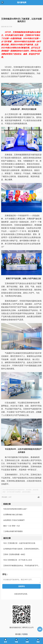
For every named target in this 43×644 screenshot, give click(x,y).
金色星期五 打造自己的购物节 (14, 511)
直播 (27, 642)
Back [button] (2, 2)
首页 (6, 642)
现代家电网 (22, 629)
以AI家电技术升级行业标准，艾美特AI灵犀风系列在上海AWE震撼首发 (22, 539)
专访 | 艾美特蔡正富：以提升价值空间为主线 (19, 534)
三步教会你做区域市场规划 (13, 522)
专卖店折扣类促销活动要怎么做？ (15, 499)
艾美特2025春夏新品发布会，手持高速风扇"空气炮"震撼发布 (22, 556)
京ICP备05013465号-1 (21, 633)
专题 (16, 642)
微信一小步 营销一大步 (12, 516)
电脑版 (25, 625)
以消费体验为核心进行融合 (13, 505)
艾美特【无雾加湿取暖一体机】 (15, 545)
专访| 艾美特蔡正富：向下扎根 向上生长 (18, 550)
